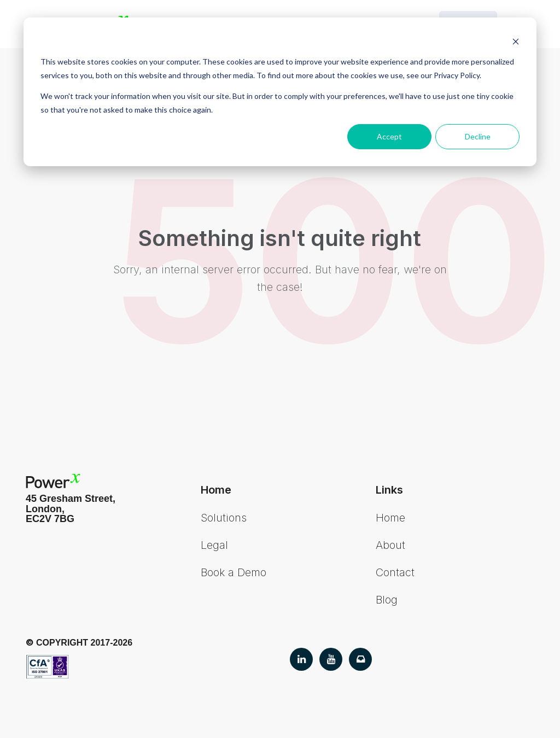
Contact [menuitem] (395, 572)
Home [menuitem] (390, 518)
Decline (478, 136)
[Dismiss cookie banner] (516, 41)
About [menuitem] (390, 545)
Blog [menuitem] (387, 600)
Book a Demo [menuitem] (234, 572)
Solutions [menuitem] (224, 518)
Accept (389, 136)
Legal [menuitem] (214, 545)
